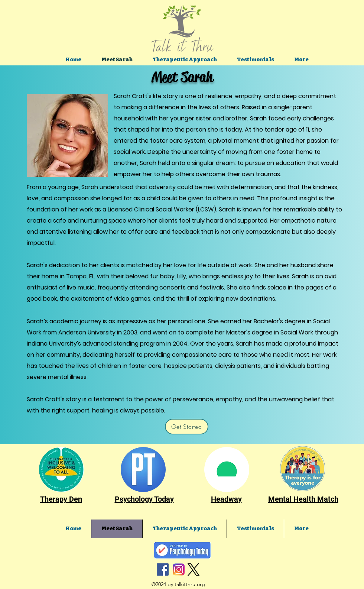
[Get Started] (187, 427)
